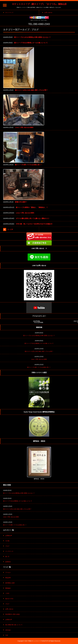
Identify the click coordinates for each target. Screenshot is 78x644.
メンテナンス (9, 551)
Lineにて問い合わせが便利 (24, 127)
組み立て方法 (9, 599)
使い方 (7, 556)
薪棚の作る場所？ (21, 202)
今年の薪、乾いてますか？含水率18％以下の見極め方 (34, 224)
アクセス (8, 572)
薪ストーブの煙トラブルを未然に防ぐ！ (29, 165)
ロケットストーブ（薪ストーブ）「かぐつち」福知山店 (39, 4)
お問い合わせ (9, 609)
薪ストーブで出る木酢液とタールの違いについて (31, 43)
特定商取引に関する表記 (13, 614)
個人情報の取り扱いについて (14, 625)
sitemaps (8, 630)
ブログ (7, 546)
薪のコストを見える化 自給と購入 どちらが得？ (31, 90)
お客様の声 (9, 536)
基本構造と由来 (10, 583)
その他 (7, 541)
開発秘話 (8, 588)
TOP (7, 635)
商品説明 (8, 578)
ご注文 (7, 593)
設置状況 (8, 562)
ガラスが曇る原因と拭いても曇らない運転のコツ (33, 218)
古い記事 (10, 229)
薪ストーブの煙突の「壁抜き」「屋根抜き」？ (32, 207)
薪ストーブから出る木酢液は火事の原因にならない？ (32, 37)
